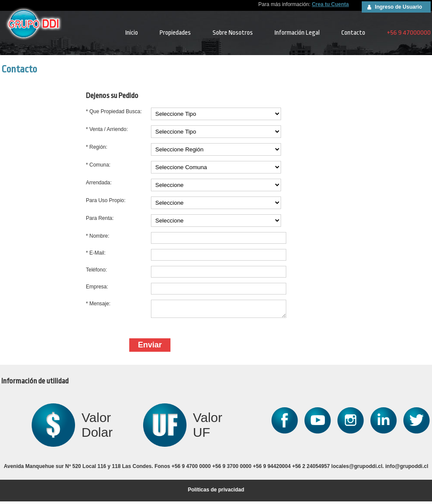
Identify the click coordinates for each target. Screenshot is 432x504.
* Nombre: (98, 236)
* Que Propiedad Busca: (114, 111)
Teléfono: (97, 270)
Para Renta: (100, 218)
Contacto (353, 33)
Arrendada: (99, 183)
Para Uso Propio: (106, 200)
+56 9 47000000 (409, 33)
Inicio (132, 33)
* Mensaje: (98, 304)
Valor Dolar (97, 427)
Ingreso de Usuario (398, 7)
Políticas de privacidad (216, 492)
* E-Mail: (96, 253)
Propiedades (175, 33)
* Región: (97, 147)
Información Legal (297, 33)
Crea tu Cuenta (330, 4)
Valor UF (208, 427)
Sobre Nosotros (233, 33)
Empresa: (97, 287)
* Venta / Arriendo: (107, 129)
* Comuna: (98, 165)
